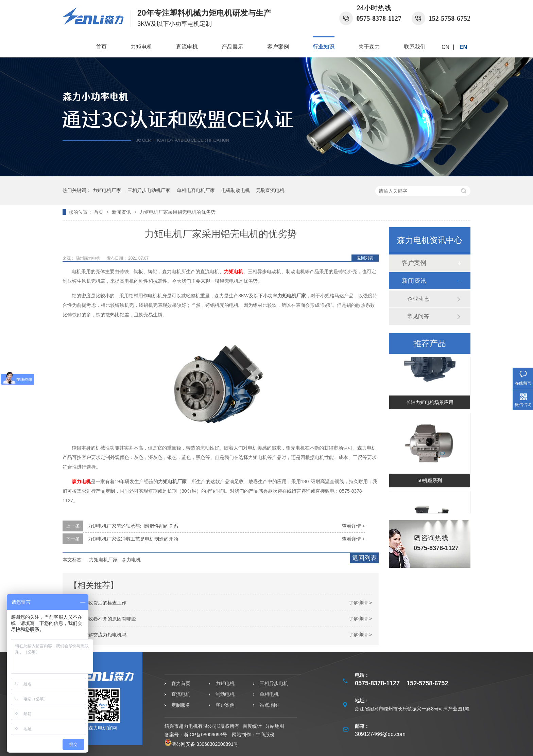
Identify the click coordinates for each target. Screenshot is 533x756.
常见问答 (418, 316)
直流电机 (187, 47)
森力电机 (81, 481)
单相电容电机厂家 (196, 190)
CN (445, 47)
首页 (101, 47)
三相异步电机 (274, 683)
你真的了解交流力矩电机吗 (98, 635)
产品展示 (233, 47)
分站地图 (275, 726)
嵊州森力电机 (89, 258)
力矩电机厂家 (107, 190)
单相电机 (269, 694)
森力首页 (181, 683)
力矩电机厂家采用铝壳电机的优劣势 (177, 212)
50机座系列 (430, 481)
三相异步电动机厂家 (149, 190)
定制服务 (181, 705)
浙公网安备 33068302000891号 (201, 744)
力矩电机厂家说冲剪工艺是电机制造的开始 (133, 539)
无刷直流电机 (270, 190)
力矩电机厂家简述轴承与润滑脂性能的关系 (133, 526)
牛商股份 (265, 735)
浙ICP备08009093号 (205, 735)
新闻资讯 (122, 212)
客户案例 (278, 47)
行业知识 (324, 47)
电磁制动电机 (236, 190)
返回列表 (365, 258)
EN (463, 47)
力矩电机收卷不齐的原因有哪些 (103, 619)
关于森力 (369, 47)
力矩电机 (141, 47)
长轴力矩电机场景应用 (430, 403)
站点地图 (269, 705)
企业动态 (418, 299)
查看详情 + (354, 526)
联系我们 (415, 47)
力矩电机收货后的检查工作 (98, 603)
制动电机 (225, 694)
